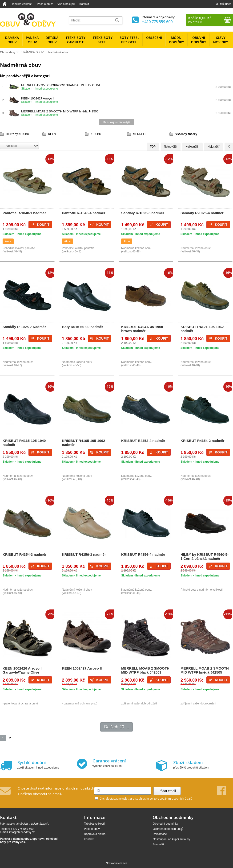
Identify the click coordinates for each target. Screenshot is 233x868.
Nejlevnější (192, 147)
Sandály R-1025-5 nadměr (143, 213)
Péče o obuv (45, 4)
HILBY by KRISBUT (18, 134)
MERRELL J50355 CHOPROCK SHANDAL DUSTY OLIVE (61, 85)
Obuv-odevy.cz (9, 52)
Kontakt (84, 4)
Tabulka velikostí (22, 4)
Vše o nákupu (66, 4)
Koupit (43, 225)
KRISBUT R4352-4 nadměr (143, 441)
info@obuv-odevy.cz (22, 832)
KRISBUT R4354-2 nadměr (203, 441)
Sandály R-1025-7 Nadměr (24, 327)
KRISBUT (97, 134)
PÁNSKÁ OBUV (33, 52)
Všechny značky (186, 134)
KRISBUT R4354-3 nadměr (25, 554)
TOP (153, 147)
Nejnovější (171, 147)
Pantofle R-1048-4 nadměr (84, 213)
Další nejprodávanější (116, 122)
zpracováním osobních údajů (173, 799)
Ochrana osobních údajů (168, 829)
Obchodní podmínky (165, 824)
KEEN (52, 134)
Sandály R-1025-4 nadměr (202, 213)
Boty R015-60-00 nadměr (82, 327)
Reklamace (160, 834)
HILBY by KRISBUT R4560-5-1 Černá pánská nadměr (205, 556)
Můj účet (223, 4)
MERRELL (140, 134)
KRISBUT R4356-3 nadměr (84, 554)
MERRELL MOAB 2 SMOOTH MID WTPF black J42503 (145, 670)
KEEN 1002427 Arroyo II (38, 98)
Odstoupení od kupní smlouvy (171, 839)
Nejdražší (214, 147)
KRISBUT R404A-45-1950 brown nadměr (142, 329)
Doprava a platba (95, 834)
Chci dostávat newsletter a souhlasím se (144, 799)
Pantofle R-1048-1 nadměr (24, 213)
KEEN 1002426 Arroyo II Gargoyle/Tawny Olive (23, 670)
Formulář (158, 844)
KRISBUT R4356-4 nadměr (143, 554)
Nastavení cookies (116, 863)
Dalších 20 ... (116, 727)
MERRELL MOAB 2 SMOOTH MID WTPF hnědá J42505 (60, 111)
